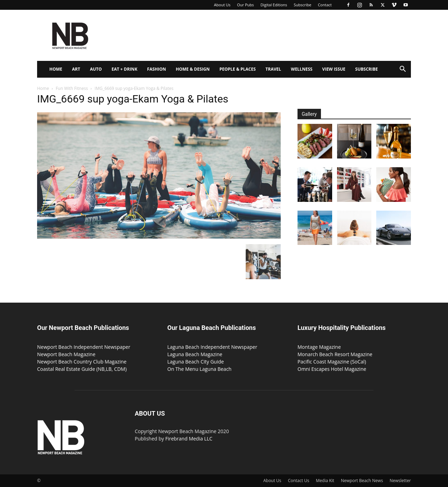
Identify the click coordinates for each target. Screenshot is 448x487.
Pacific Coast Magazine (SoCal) (332, 362)
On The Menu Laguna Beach (199, 369)
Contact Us (299, 481)
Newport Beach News (362, 481)
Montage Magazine (319, 347)
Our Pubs (245, 5)
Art (76, 69)
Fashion (156, 69)
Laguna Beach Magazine (195, 354)
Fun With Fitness (72, 88)
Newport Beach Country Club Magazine (82, 362)
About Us (222, 5)
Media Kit (325, 481)
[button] (402, 70)
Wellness (302, 69)
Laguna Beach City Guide (196, 362)
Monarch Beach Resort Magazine (335, 354)
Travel (273, 69)
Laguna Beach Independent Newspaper (212, 347)
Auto (96, 69)
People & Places (238, 69)
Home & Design (193, 69)
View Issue (334, 69)
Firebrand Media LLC (189, 439)
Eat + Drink (125, 69)
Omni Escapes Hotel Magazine (332, 369)
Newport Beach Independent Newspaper (84, 347)
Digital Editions (274, 5)
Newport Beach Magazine (66, 354)
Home (56, 69)
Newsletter (400, 481)
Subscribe (302, 5)
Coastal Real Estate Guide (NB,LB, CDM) (82, 369)
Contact (325, 5)
